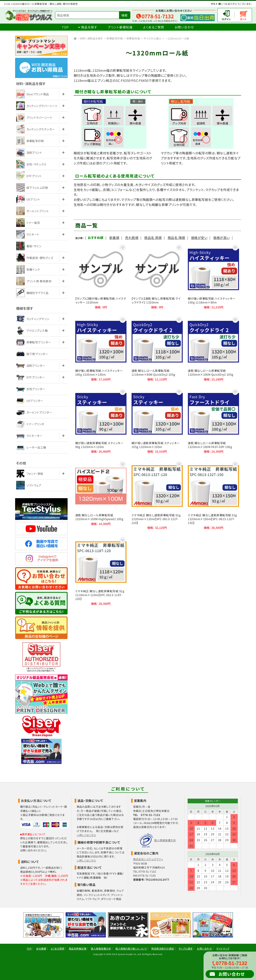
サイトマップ (223, 948)
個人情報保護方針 (165, 840)
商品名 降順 (176, 238)
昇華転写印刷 (115, 38)
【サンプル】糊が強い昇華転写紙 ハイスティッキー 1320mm (101, 276)
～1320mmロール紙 (177, 38)
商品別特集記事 (78, 948)
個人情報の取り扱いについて (131, 948)
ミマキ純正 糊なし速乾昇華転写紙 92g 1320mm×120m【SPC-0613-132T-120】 (157, 495)
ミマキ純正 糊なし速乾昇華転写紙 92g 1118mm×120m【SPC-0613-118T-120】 (101, 571)
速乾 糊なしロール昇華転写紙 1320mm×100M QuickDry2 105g (213, 349)
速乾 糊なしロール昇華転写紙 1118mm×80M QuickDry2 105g (157, 349)
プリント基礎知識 (120, 27)
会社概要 (41, 948)
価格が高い (221, 238)
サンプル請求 (186, 948)
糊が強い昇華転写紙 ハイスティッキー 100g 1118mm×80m (213, 276)
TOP (65, 27)
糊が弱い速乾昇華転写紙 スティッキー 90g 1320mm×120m (101, 421)
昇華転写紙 (133, 38)
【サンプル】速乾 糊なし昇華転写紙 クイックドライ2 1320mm (157, 276)
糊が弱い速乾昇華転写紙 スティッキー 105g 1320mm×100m (157, 421)
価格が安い (199, 238)
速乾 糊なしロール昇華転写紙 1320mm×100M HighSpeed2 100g (101, 495)
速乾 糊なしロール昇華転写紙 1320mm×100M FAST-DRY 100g (213, 421)
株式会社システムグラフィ (148, 859)
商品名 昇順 (153, 238)
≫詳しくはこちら (86, 835)
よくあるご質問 (154, 27)
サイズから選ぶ (152, 38)
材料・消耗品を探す (91, 38)
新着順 (114, 238)
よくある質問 (57, 948)
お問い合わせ (184, 27)
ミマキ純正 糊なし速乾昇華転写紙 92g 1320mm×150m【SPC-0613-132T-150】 (213, 495)
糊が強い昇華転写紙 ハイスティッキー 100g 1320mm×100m (101, 349)
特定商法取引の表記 (163, 948)
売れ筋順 (132, 238)
